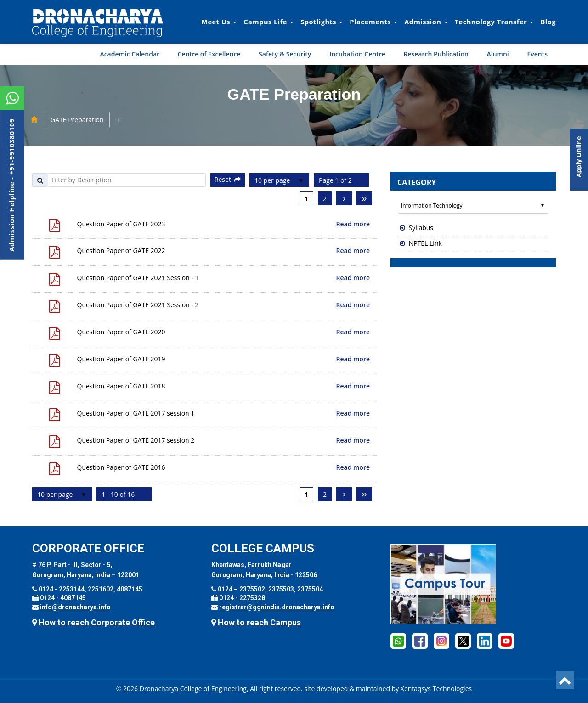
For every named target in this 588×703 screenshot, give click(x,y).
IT (118, 120)
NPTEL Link (425, 243)
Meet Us (219, 22)
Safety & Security (285, 54)
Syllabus (421, 228)
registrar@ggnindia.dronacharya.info (277, 607)
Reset (228, 179)
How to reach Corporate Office (93, 622)
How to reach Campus (256, 622)
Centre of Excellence (209, 54)
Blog (548, 22)
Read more (353, 224)
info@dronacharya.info (75, 607)
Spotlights (322, 22)
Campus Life (269, 22)
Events (537, 54)
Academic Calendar (130, 54)
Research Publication (436, 54)
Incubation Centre (357, 54)
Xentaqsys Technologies (436, 689)
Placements (373, 22)
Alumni (498, 54)
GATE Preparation (77, 120)
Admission (426, 22)
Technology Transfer (494, 22)
